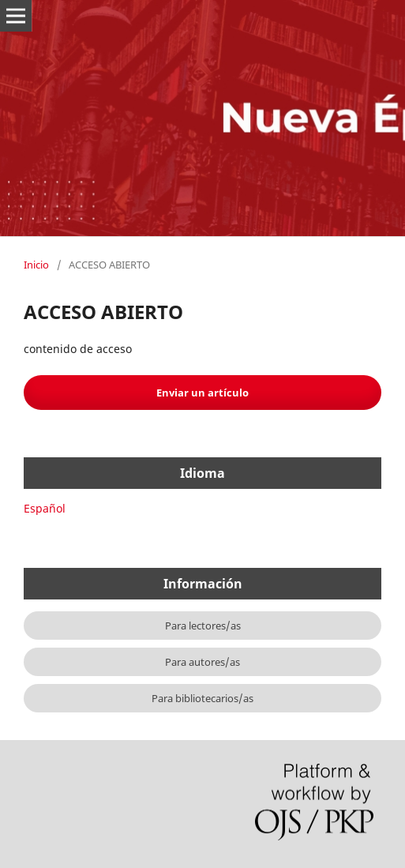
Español (45, 508)
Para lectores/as (203, 626)
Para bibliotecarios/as (202, 698)
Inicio (36, 265)
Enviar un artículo (202, 393)
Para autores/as (202, 662)
